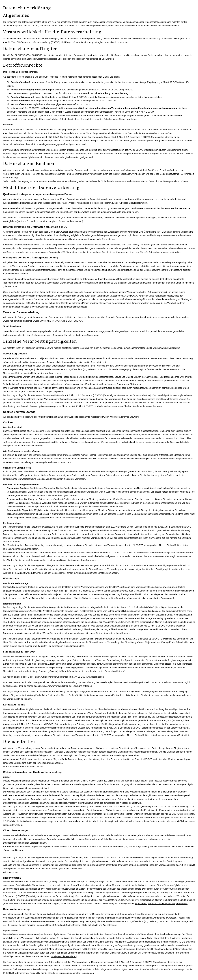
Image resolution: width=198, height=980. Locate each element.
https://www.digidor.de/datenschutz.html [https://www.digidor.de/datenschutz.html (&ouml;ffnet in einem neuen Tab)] (30, 788)
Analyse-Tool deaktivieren (64, 956)
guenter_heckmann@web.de (105, 42)
